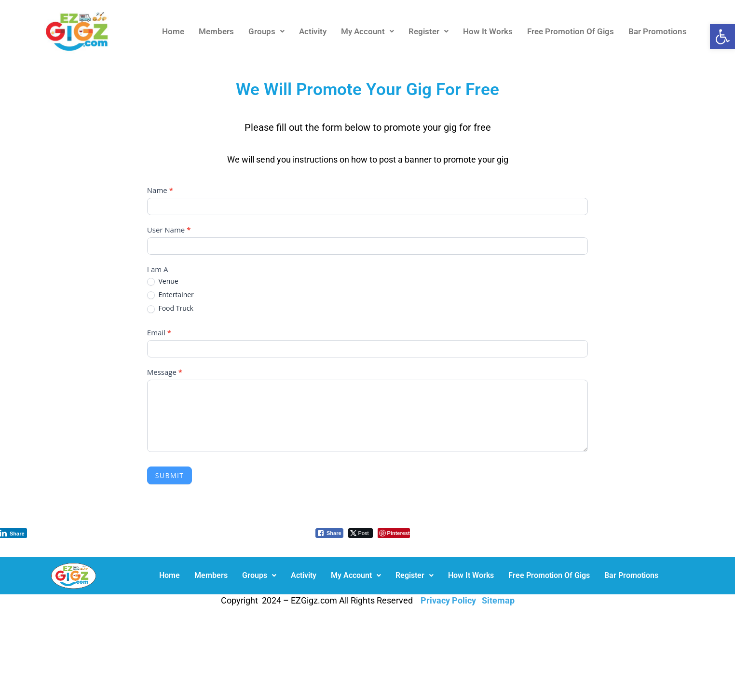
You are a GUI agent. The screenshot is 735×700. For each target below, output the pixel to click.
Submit (170, 475)
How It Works (488, 31)
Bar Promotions (658, 31)
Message (165, 372)
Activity (313, 31)
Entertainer (170, 295)
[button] (722, 37)
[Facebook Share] (329, 533)
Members (216, 31)
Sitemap (498, 600)
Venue (163, 281)
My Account (367, 31)
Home (173, 31)
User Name (169, 230)
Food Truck (170, 308)
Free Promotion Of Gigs (571, 31)
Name (160, 190)
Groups (266, 31)
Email (159, 332)
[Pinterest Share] (394, 533)
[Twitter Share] (361, 533)
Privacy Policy (448, 600)
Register (429, 31)
